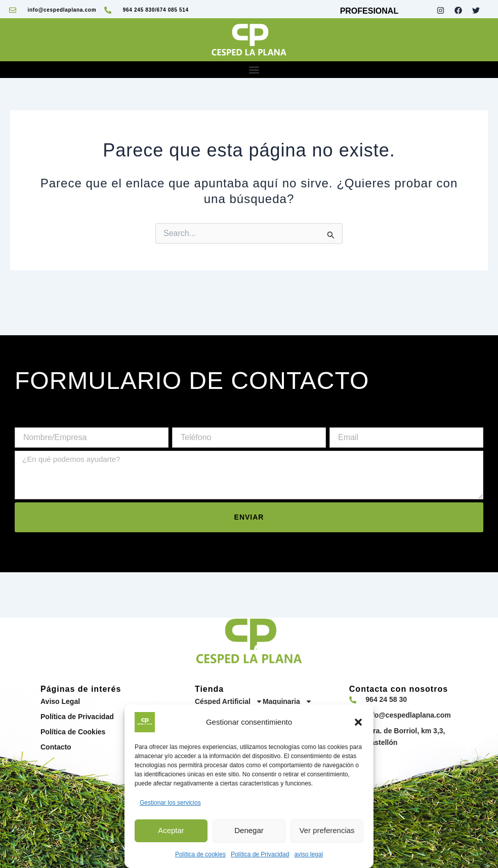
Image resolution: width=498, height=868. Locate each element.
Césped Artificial (229, 701)
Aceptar (171, 830)
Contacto (56, 747)
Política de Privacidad (260, 854)
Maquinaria (287, 701)
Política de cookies (200, 854)
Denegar (249, 830)
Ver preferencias (327, 830)
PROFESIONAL (369, 11)
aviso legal (308, 854)
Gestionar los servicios (170, 803)
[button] (358, 722)
